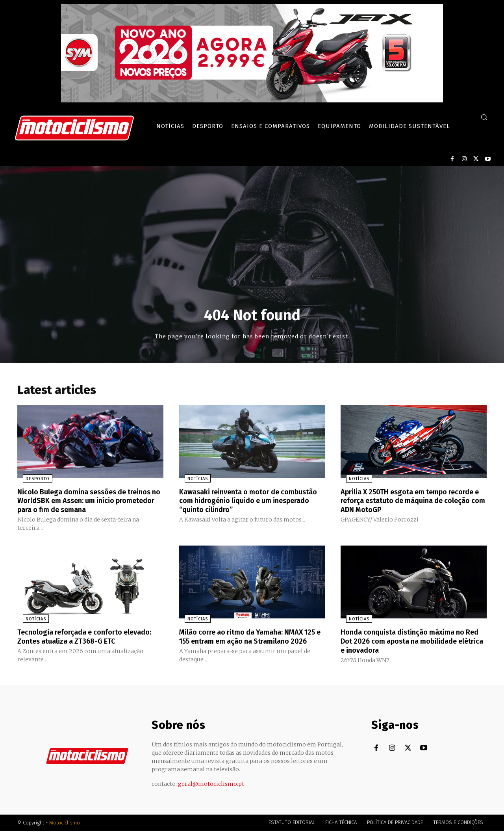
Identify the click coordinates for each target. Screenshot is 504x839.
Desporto (32, 481)
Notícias (192, 481)
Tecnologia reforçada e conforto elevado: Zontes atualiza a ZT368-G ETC (89, 637)
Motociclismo (65, 831)
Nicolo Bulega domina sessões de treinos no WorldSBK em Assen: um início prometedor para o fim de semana (90, 502)
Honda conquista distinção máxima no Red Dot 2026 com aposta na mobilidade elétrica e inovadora (409, 642)
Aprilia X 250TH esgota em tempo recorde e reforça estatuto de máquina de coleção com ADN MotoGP (411, 502)
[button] (484, 117)
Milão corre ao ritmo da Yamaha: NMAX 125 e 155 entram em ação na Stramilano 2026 (248, 642)
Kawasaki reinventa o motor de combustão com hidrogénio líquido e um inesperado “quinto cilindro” (252, 502)
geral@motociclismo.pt (211, 792)
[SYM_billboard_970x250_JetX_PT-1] (252, 100)
